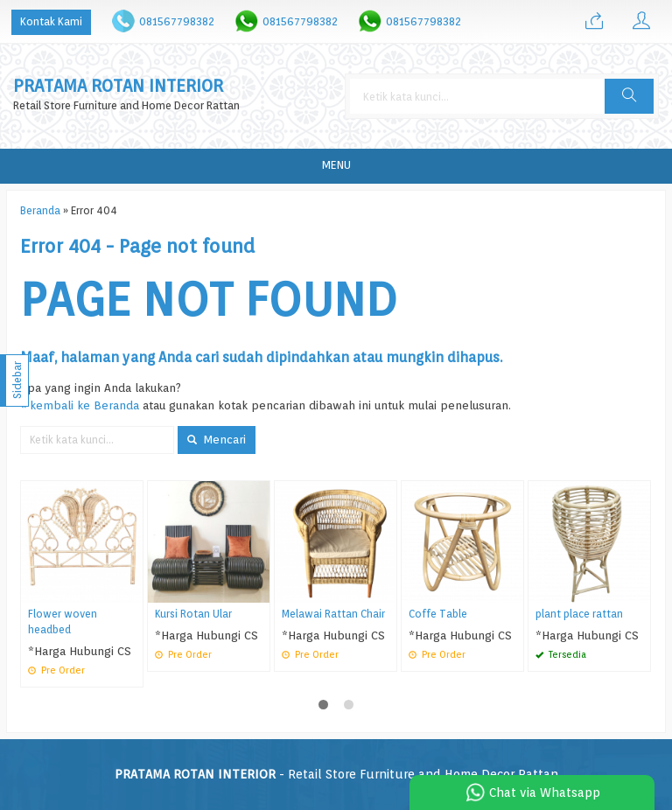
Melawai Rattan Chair (333, 614)
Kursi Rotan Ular (193, 614)
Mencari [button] (217, 439)
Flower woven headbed (63, 622)
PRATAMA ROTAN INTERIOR (118, 86)
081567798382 (177, 21)
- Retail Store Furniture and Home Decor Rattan (336, 774)
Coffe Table (438, 614)
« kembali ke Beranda (80, 405)
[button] (629, 96)
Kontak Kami (51, 21)
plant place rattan (579, 614)
